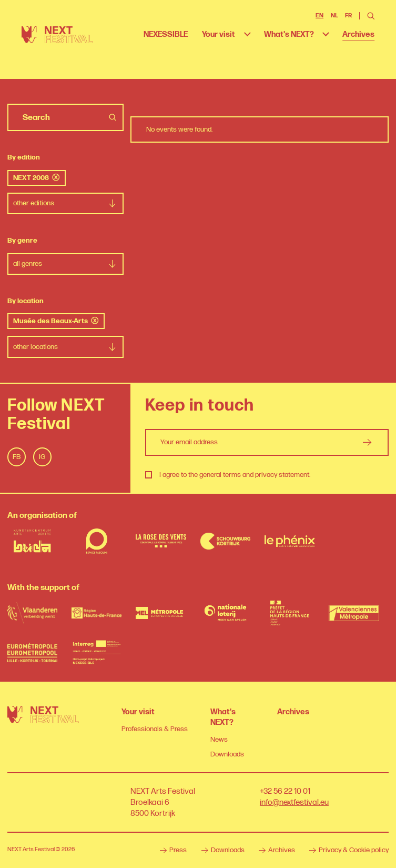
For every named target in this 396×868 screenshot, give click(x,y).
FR (348, 16)
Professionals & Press (155, 729)
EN (319, 16)
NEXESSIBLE (166, 34)
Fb (17, 457)
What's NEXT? (289, 34)
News (219, 740)
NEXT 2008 (37, 178)
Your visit (219, 34)
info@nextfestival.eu (294, 802)
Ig (42, 457)
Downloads (227, 754)
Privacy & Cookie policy (349, 850)
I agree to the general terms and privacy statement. (235, 475)
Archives (358, 34)
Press (173, 850)
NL (334, 16)
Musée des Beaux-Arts (56, 321)
